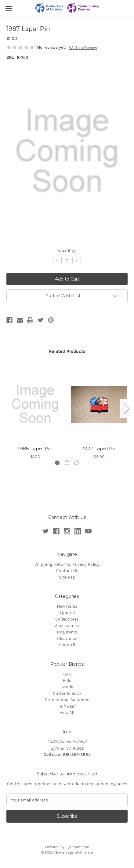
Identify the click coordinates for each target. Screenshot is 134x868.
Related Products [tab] (67, 351)
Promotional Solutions (67, 700)
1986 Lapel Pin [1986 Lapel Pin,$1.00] (35, 448)
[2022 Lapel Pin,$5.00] (99, 404)
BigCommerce (77, 847)
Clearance (67, 639)
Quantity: (67, 250)
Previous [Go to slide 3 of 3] (8, 409)
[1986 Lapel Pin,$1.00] (35, 404)
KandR (67, 687)
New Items (67, 606)
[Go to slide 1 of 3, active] (57, 463)
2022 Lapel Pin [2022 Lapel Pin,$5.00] (99, 448)
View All (67, 713)
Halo (67, 681)
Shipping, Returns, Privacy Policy (67, 564)
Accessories (67, 626)
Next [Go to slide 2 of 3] (126, 409)
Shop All (67, 645)
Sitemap (67, 577)
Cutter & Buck (67, 693)
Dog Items (67, 632)
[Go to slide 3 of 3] (77, 463)
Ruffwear (67, 706)
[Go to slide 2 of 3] (67, 463)
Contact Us (67, 571)
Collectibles (67, 619)
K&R (67, 674)
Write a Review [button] (83, 48)
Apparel (67, 613)
